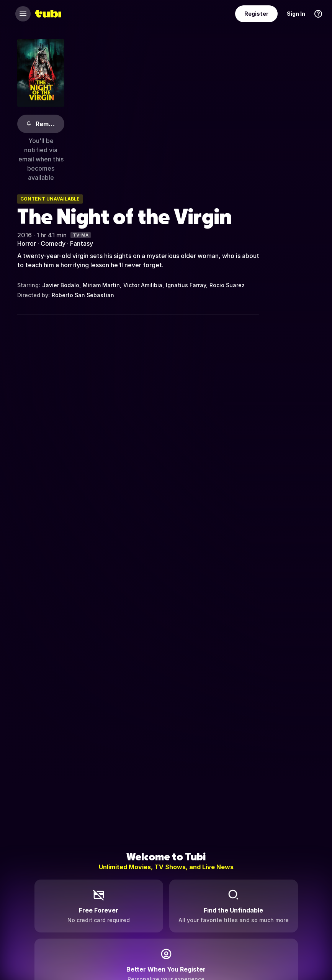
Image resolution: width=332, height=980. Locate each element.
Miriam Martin (101, 285)
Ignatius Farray (186, 285)
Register (256, 14)
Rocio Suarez (227, 285)
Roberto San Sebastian (83, 295)
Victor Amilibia (143, 285)
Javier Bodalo (61, 285)
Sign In (296, 14)
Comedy (53, 243)
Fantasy (82, 243)
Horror (27, 243)
